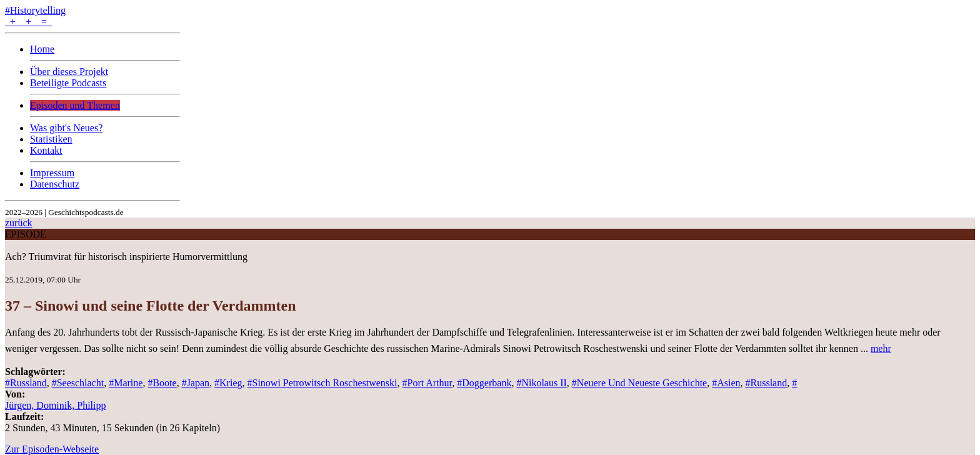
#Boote (162, 383)
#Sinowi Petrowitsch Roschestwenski (322, 383)
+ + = (28, 22)
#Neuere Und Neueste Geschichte (639, 383)
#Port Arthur (427, 383)
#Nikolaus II (541, 383)
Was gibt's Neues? (66, 128)
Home (42, 49)
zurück (19, 223)
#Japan (196, 383)
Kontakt (46, 150)
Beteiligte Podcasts (68, 83)
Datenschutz (55, 184)
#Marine (126, 383)
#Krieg (228, 383)
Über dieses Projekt (69, 72)
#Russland (26, 383)
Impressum (52, 173)
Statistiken (51, 139)
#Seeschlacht (78, 383)
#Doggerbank (484, 383)
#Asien (726, 383)
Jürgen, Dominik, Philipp (56, 405)
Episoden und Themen (75, 105)
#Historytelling (35, 10)
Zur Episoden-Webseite (52, 449)
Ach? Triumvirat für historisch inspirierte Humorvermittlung (126, 257)
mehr (881, 348)
